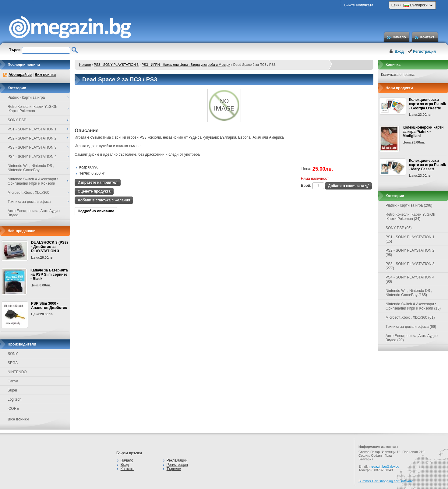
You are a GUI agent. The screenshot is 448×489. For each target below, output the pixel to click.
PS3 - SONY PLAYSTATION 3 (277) (410, 266)
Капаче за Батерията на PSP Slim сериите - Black (49, 275)
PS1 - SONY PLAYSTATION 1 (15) (410, 239)
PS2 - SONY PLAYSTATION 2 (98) (410, 253)
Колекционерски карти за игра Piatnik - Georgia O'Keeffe (427, 104)
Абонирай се (20, 75)
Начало (399, 37)
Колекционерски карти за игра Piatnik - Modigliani (423, 132)
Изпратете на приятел (98, 182)
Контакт (427, 37)
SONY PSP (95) (399, 228)
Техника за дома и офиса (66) (411, 327)
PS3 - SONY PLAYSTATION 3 (116, 65)
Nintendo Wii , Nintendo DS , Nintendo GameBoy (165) (409, 293)
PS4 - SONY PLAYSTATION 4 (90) (410, 279)
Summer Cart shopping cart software (386, 481)
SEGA (13, 363)
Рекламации (177, 460)
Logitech (14, 399)
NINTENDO (17, 372)
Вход (399, 51)
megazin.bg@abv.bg (384, 466)
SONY (13, 354)
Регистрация (424, 51)
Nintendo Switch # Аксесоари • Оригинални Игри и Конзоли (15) (413, 306)
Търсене (174, 469)
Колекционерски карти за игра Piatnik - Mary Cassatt (427, 165)
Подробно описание (96, 211)
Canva (13, 381)
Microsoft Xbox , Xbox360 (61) (410, 317)
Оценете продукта (94, 191)
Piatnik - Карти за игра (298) (409, 205)
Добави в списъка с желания (104, 200)
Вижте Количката (359, 5)
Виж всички (45, 75)
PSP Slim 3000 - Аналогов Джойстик (49, 306)
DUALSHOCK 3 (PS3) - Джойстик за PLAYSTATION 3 (49, 247)
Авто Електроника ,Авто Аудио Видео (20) (412, 338)
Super (12, 390)
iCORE (13, 409)
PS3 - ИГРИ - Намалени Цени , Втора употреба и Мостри (186, 65)
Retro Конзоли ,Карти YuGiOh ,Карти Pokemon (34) (410, 217)
